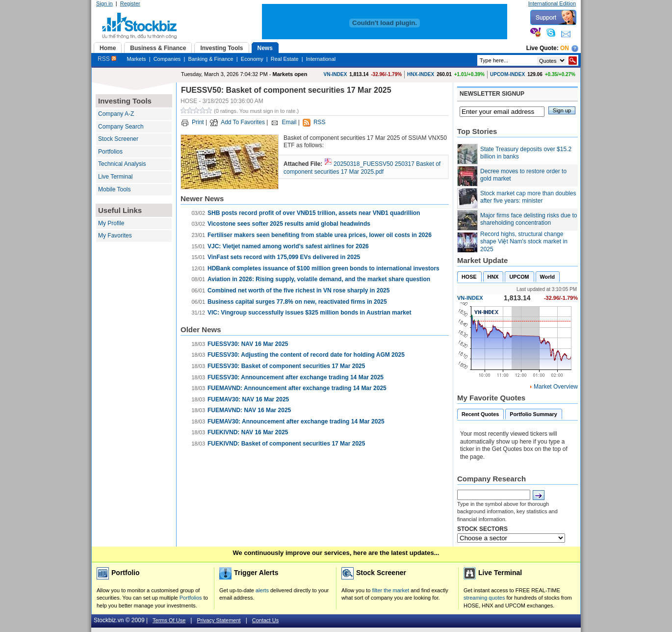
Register (130, 3)
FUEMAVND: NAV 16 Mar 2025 (249, 410)
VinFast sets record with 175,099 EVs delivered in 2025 (284, 257)
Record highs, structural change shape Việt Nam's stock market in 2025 (524, 242)
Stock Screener (118, 139)
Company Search (121, 127)
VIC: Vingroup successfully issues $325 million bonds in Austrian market (309, 313)
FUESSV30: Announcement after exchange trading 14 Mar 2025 (296, 377)
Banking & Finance (210, 59)
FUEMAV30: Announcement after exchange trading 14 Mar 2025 (296, 421)
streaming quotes (484, 598)
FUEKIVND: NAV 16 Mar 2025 (248, 432)
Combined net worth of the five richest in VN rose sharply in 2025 (298, 290)
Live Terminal (115, 177)
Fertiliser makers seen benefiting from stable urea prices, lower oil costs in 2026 (320, 235)
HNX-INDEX (421, 74)
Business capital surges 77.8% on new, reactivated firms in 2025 (297, 302)
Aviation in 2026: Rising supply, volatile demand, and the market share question (319, 279)
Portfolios (110, 152)
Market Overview (556, 387)
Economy (252, 59)
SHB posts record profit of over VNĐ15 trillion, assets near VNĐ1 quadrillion (314, 213)
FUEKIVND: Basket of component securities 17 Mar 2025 (286, 444)
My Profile (111, 223)
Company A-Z (116, 114)
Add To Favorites (243, 122)
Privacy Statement (219, 620)
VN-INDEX (336, 74)
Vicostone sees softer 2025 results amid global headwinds (289, 224)
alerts (262, 590)
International (321, 59)
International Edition (552, 3)
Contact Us (265, 620)
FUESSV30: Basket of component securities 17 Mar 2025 (286, 366)
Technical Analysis (122, 164)
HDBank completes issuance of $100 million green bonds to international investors (323, 268)
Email (289, 122)
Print (198, 122)
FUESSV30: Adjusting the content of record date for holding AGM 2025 (306, 355)
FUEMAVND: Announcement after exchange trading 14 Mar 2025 (297, 388)
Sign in (104, 3)
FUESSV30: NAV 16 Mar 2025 (248, 344)
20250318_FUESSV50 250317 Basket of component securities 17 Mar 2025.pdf (362, 168)
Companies (167, 59)
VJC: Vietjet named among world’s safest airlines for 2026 (288, 246)
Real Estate (285, 59)
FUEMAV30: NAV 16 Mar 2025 (248, 399)
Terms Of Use (169, 620)
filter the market (390, 590)
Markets (136, 59)
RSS (107, 59)
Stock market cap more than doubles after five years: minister (528, 197)
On (565, 48)
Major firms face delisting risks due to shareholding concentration (529, 219)
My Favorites (115, 236)
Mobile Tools (114, 189)
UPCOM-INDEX (507, 74)
